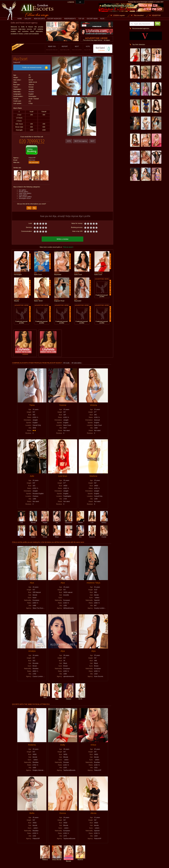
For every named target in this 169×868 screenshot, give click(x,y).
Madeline (92, 534)
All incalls (67, 360)
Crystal (104, 534)
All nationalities (77, 360)
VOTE (85, 48)
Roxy (21, 534)
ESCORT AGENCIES (55, 19)
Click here (32, 158)
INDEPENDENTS (70, 19)
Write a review (62, 237)
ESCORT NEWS (92, 19)
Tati (57, 519)
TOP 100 (81, 19)
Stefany (104, 519)
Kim (80, 534)
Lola (21, 519)
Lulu (92, 519)
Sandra (80, 519)
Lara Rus (69, 534)
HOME (20, 19)
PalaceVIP (17, 61)
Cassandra (69, 519)
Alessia (33, 519)
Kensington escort (25, 196)
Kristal (45, 534)
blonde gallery (23, 190)
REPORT (62, 48)
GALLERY (28, 19)
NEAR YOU (49, 48)
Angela (45, 519)
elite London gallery (25, 195)
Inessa (33, 534)
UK (80, 2)
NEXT (74, 48)
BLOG (102, 19)
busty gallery (23, 193)
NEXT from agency (81, 141)
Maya (57, 534)
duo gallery (22, 188)
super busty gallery (25, 191)
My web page (34, 160)
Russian (31, 91)
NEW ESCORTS (39, 19)
